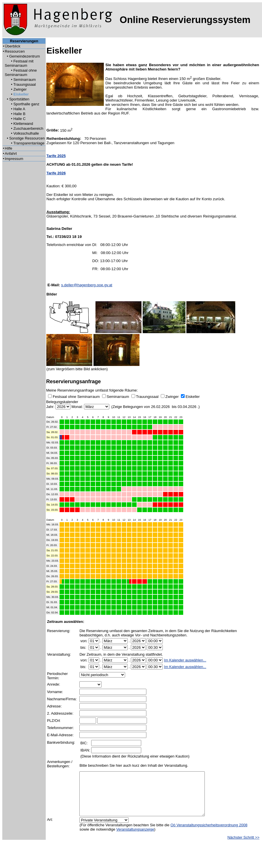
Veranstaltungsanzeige (135, 838)
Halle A (19, 109)
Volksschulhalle (26, 133)
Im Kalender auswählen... (185, 660)
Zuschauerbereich (28, 128)
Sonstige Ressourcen (27, 138)
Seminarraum (24, 80)
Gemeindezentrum (25, 56)
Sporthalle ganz (26, 104)
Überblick (13, 46)
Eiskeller (21, 94)
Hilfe (9, 148)
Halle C (19, 119)
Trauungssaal (24, 84)
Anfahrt (11, 153)
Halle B (19, 114)
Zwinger (20, 89)
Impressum (14, 159)
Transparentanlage (29, 143)
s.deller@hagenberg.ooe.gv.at (87, 285)
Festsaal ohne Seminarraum (21, 73)
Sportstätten (19, 99)
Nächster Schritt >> (243, 846)
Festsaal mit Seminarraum (19, 63)
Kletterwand (23, 124)
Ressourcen (15, 51)
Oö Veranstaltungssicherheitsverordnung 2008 (209, 834)
